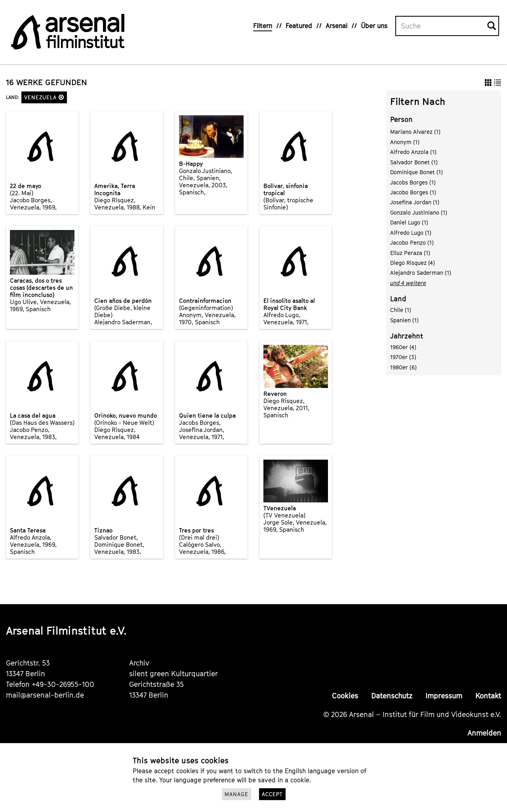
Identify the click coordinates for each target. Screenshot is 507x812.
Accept (272, 794)
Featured (299, 26)
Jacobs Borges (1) (413, 182)
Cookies (345, 696)
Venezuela (44, 97)
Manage (236, 794)
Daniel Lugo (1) (409, 222)
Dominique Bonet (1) (416, 172)
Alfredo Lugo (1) (411, 233)
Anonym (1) (405, 142)
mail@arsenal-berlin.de (45, 695)
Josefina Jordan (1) (415, 202)
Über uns (374, 26)
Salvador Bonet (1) (414, 162)
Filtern (263, 26)
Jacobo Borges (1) (413, 192)
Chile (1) (401, 310)
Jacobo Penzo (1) (412, 242)
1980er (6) (403, 367)
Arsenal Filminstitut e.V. (66, 630)
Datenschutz (392, 696)
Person (401, 119)
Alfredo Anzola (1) (413, 152)
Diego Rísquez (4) (413, 263)
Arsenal (336, 26)
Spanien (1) (404, 320)
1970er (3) (403, 357)
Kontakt (488, 696)
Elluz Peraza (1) (410, 253)
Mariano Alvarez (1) (415, 132)
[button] (61, 97)
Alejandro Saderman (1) (421, 273)
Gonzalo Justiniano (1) (419, 212)
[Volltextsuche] (442, 26)
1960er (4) (403, 347)
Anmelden (484, 733)
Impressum (444, 696)
